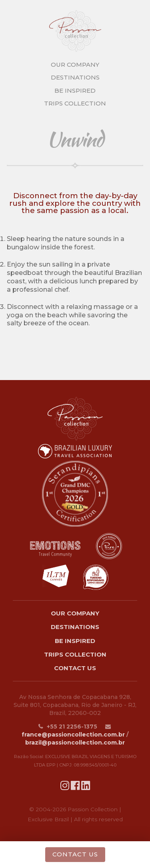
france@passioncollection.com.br (73, 735)
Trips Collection (75, 654)
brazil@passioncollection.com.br (75, 743)
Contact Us (75, 668)
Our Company (75, 613)
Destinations (75, 627)
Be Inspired (75, 641)
